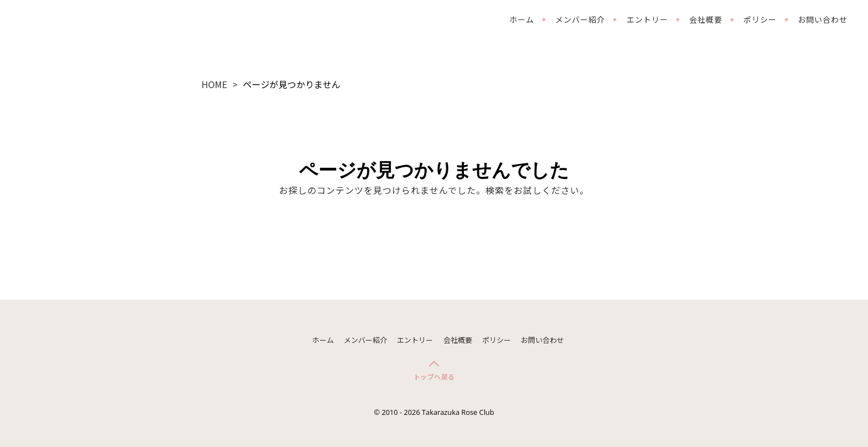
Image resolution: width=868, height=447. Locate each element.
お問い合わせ (823, 19)
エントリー (647, 19)
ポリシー (760, 19)
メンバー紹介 (580, 19)
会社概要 (706, 19)
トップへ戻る (434, 376)
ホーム (522, 19)
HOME (214, 84)
